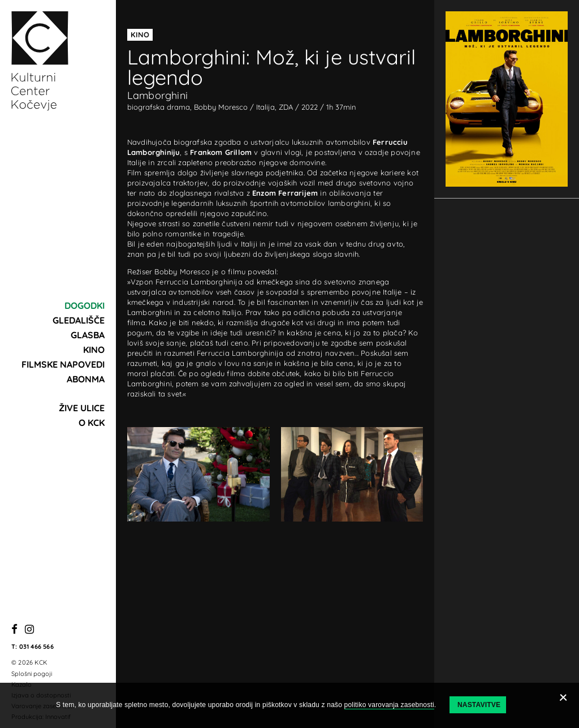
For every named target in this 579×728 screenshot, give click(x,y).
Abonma (86, 379)
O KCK (92, 423)
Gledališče (79, 320)
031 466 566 (36, 647)
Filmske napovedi (63, 364)
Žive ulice (82, 408)
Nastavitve (479, 705)
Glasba (88, 335)
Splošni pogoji (32, 674)
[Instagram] (29, 630)
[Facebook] (14, 630)
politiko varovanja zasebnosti (389, 705)
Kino (94, 350)
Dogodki (85, 305)
